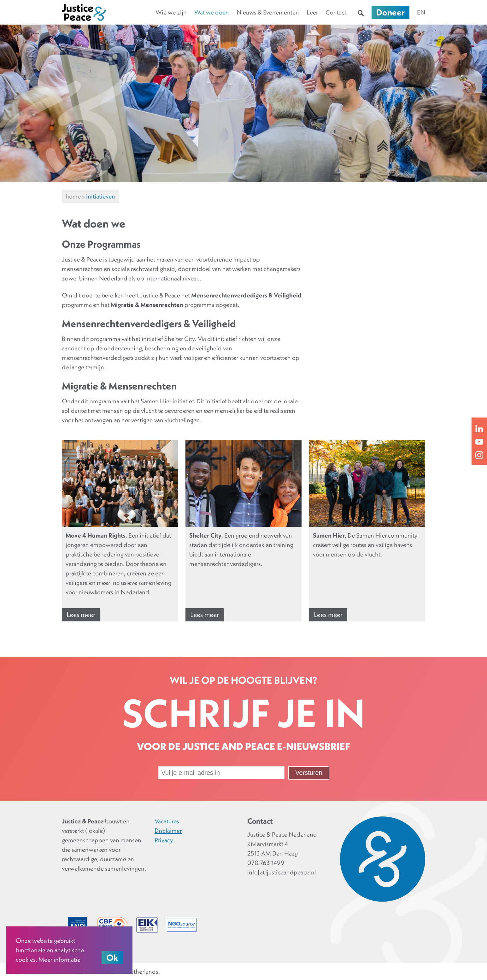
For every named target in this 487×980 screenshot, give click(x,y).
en (421, 12)
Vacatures (167, 821)
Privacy (164, 840)
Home (73, 196)
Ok (112, 958)
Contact (336, 12)
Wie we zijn (171, 12)
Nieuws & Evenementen (268, 12)
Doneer (390, 12)
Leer (312, 12)
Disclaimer (168, 831)
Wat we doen (212, 12)
